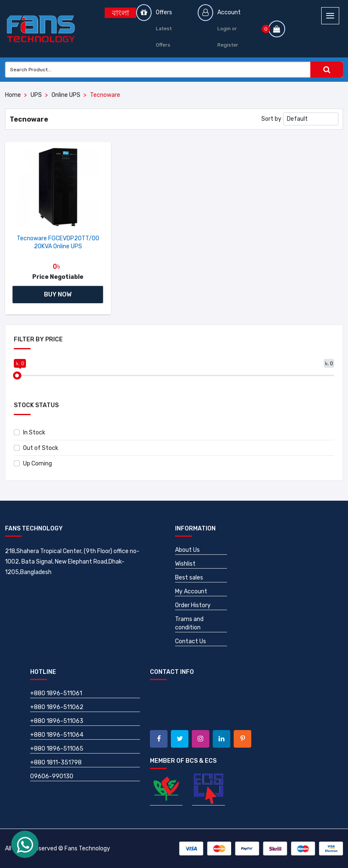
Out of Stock (36, 448)
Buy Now (58, 294)
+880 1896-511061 (56, 693)
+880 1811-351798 (56, 763)
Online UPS (66, 95)
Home (13, 95)
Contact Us (191, 641)
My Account (191, 591)
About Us (187, 550)
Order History (193, 605)
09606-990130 (52, 776)
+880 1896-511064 (57, 735)
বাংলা (120, 13)
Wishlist (185, 564)
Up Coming (33, 464)
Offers (164, 12)
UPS (36, 95)
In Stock (30, 433)
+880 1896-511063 (57, 721)
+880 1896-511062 (57, 707)
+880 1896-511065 (57, 749)
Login (224, 29)
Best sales (189, 578)
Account (229, 12)
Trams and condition (189, 623)
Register (228, 45)
